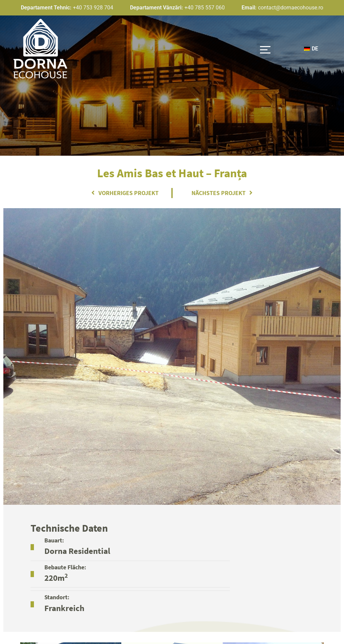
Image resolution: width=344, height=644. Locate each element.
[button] (265, 49)
